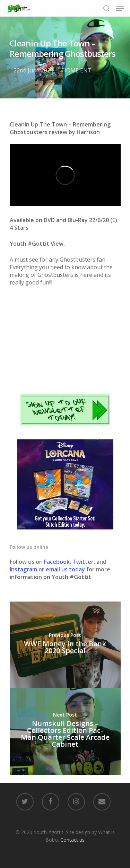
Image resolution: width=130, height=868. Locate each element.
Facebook (57, 562)
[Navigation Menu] (120, 8)
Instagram (24, 569)
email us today (65, 569)
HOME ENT (77, 70)
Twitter (83, 562)
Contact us (72, 840)
